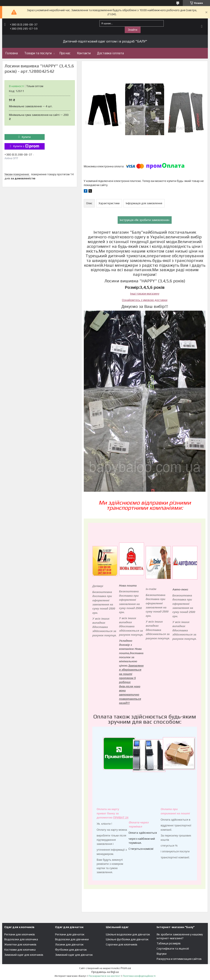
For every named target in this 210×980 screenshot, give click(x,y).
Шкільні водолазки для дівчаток (128, 934)
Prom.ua (126, 968)
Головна (12, 53)
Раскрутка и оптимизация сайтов (179, 959)
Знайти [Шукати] (133, 30)
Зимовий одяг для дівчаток (74, 955)
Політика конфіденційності (139, 976)
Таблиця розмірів (169, 943)
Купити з (26, 146)
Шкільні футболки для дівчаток (127, 939)
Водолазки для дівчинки (72, 939)
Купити (26, 137)
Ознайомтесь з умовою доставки (145, 300)
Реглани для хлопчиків (20, 934)
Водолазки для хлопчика (21, 939)
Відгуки (162, 954)
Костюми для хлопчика (20, 950)
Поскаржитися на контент (104, 976)
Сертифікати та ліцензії (173, 948)
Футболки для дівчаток (71, 950)
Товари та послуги (38, 53)
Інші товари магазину (145, 293)
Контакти (84, 53)
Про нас (65, 53)
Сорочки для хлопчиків (122, 944)
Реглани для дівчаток (70, 934)
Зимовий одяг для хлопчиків (24, 955)
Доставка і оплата (110, 53)
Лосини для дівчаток (69, 944)
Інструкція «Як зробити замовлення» (145, 220)
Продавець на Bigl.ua (105, 972)
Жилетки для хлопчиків (20, 944)
